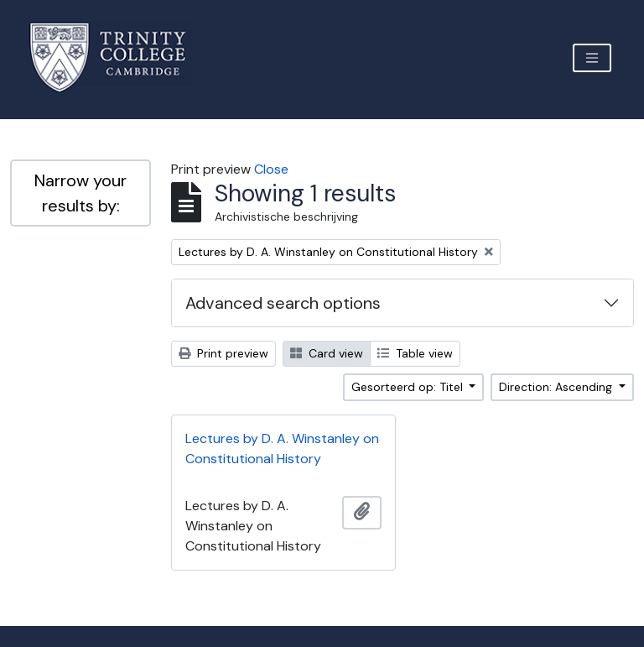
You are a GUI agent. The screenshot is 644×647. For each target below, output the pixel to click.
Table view (415, 353)
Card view (327, 353)
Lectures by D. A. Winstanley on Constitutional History (282, 449)
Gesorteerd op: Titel (409, 387)
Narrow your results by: (80, 193)
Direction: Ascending (557, 387)
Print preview (223, 353)
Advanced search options (283, 303)
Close (271, 169)
